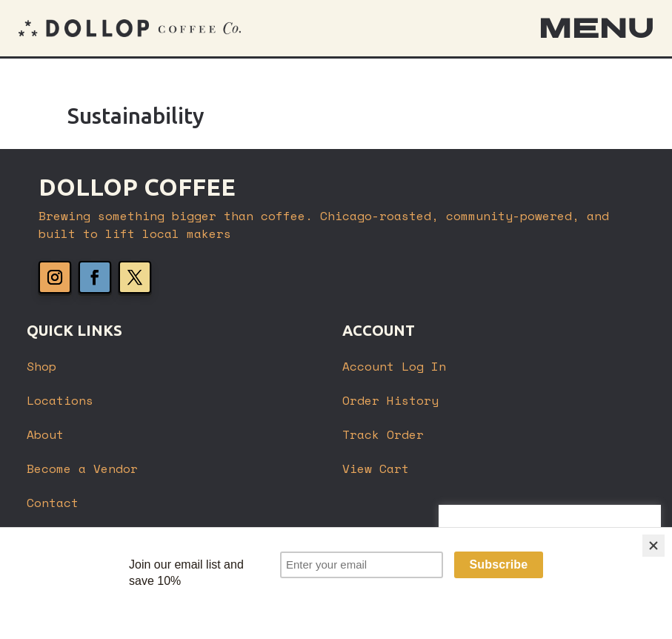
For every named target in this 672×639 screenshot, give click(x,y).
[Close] (653, 592)
